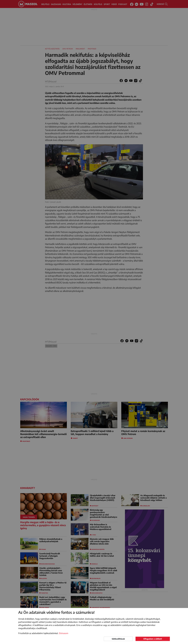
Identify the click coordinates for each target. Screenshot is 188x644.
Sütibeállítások (118, 639)
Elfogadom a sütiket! (153, 639)
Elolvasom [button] (64, 633)
